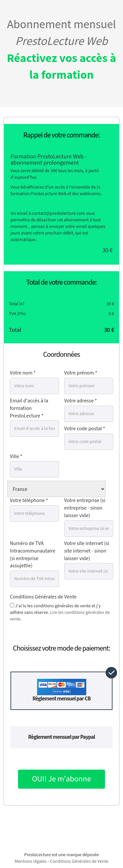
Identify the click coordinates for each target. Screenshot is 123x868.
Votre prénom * (81, 373)
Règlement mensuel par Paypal (61, 737)
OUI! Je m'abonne (61, 779)
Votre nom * (23, 373)
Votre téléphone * (29, 501)
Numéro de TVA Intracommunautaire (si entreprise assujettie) (32, 555)
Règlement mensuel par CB (61, 691)
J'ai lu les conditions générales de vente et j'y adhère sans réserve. (60, 613)
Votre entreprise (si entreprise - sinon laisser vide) (85, 508)
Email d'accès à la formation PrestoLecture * (29, 408)
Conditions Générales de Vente (43, 597)
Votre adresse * (81, 401)
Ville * (16, 457)
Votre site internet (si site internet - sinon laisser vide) (87, 551)
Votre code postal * (85, 429)
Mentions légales (31, 861)
